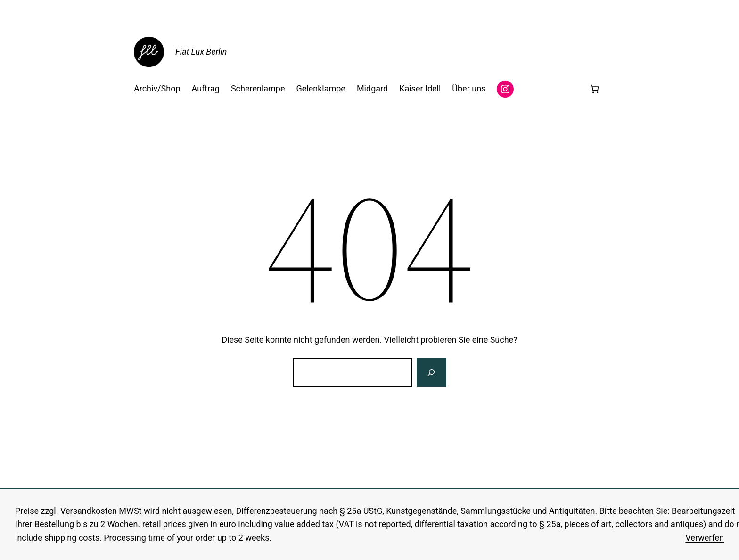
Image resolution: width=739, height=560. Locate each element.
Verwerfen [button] (705, 538)
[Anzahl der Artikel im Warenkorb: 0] (595, 89)
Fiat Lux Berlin (201, 52)
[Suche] (431, 372)
